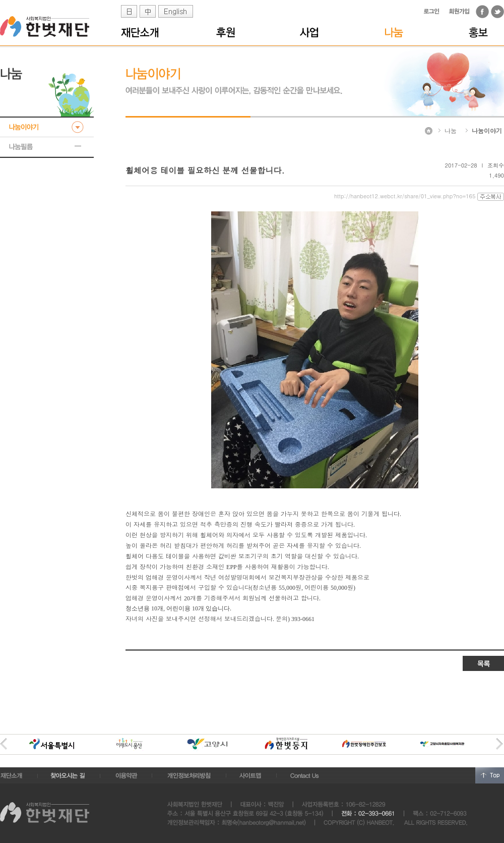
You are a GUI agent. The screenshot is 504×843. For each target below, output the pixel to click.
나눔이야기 (487, 130)
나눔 (451, 130)
